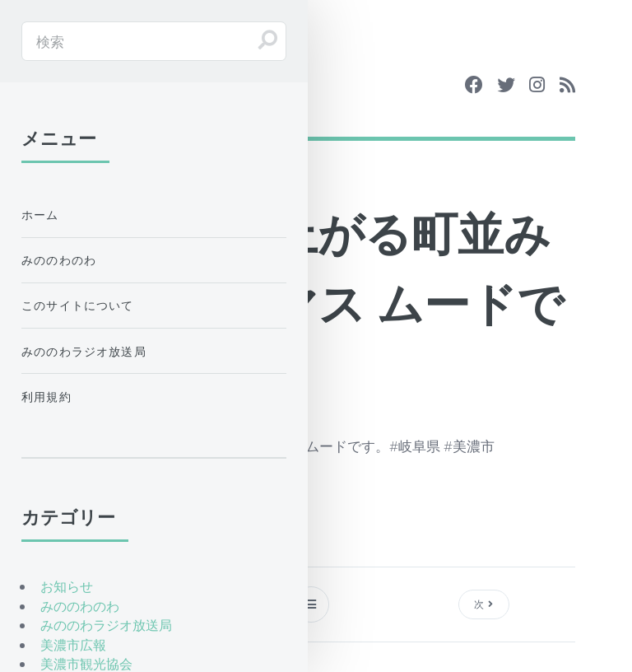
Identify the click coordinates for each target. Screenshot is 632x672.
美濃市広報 (73, 645)
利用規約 (46, 397)
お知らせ (67, 586)
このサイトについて (78, 305)
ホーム (40, 215)
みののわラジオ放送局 (84, 351)
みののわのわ (59, 260)
